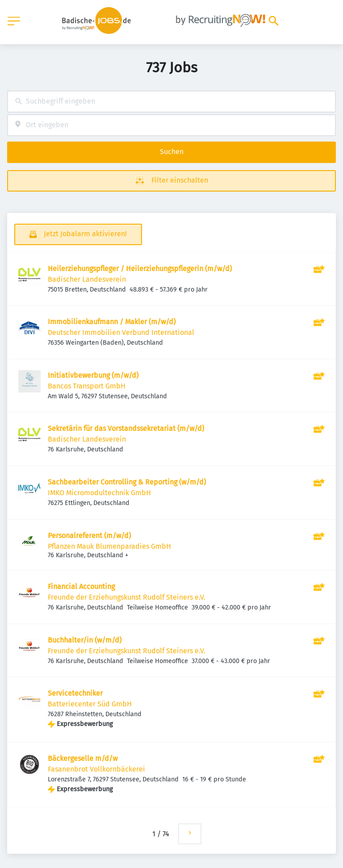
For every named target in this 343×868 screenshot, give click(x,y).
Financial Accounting (81, 586)
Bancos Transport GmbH (87, 386)
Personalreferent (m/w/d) (89, 536)
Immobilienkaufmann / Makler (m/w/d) (112, 322)
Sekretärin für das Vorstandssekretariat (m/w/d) (126, 428)
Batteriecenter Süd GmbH (90, 704)
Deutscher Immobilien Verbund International (121, 332)
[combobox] (171, 102)
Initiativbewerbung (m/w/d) (93, 375)
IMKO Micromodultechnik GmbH (99, 493)
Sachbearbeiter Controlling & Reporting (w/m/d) (127, 482)
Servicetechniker (75, 693)
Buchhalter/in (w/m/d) (85, 640)
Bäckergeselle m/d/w (83, 758)
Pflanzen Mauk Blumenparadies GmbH (109, 546)
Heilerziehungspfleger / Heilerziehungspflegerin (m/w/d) (140, 269)
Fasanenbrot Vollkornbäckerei (96, 769)
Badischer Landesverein (87, 279)
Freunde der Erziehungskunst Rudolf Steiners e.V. (127, 597)
